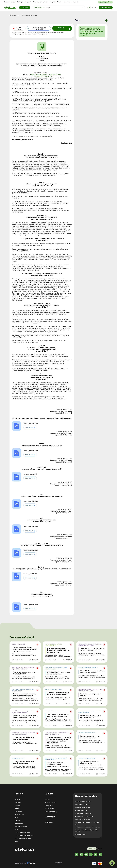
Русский (100, 849)
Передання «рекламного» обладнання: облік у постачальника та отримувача (57, 765)
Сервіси (59, 2)
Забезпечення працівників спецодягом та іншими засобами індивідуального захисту (25, 649)
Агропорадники (19, 814)
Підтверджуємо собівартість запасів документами (24, 738)
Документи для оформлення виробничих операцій (90, 717)
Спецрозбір (28, 2)
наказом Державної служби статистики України (45, 75)
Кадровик (14, 644)
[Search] (65, 8)
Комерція (81, 668)
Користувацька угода (51, 811)
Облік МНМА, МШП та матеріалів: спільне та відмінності (92, 650)
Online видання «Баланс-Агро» (24, 835)
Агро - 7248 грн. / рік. (81, 810)
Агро (46, 644)
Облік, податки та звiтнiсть (91, 668)
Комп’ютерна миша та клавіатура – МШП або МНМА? (26, 673)
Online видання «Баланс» (52, 668)
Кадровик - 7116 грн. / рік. (83, 804)
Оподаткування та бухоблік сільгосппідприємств (54, 645)
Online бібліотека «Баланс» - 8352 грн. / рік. (87, 823)
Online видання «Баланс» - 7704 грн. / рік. (88, 827)
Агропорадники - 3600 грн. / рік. (85, 816)
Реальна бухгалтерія (21, 826)
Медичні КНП (19, 823)
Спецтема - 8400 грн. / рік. (83, 801)
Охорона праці (21, 644)
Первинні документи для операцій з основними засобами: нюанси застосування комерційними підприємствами (59, 740)
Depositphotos (49, 822)
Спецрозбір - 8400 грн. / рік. (83, 813)
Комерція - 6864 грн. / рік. (83, 807)
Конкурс (46, 2)
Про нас (76, 2)
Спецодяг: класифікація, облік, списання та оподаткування (24, 695)
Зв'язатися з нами (50, 802)
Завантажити (29, 428)
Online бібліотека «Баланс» (86, 644)
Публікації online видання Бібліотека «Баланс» (90, 645)
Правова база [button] (38, 7)
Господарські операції (56, 689)
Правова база (37, 2)
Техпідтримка (49, 805)
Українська (92, 849)
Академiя (52, 2)
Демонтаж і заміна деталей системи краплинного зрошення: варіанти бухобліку (58, 651)
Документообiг (21, 758)
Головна (7, 2)
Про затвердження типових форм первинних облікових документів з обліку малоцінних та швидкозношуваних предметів (91, 32)
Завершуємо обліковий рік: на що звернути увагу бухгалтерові (25, 717)
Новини (13, 2)
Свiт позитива (68, 2)
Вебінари (20, 2)
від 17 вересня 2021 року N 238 (42, 76)
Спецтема (18, 802)
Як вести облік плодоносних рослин (90, 695)
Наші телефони (49, 808)
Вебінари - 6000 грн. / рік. (83, 819)
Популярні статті (80, 835)
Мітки (16, 842)
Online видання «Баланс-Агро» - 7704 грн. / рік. (86, 831)
